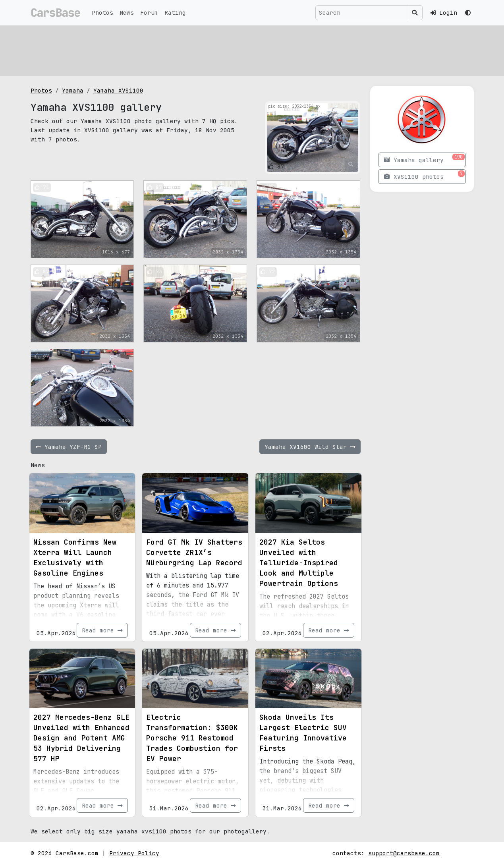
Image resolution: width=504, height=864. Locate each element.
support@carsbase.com (404, 853)
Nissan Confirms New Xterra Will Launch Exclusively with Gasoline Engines (75, 558)
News (127, 13)
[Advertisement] (252, 50)
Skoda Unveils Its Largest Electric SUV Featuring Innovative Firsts (303, 733)
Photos (102, 13)
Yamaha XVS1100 (118, 90)
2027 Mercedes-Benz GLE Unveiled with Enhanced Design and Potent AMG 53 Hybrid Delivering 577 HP (81, 738)
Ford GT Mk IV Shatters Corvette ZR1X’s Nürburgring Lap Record (194, 552)
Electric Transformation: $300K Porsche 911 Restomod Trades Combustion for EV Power (192, 738)
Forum (149, 13)
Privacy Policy (134, 853)
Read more (102, 630)
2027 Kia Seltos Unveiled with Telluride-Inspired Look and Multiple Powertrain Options (299, 563)
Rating (175, 13)
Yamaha (73, 90)
